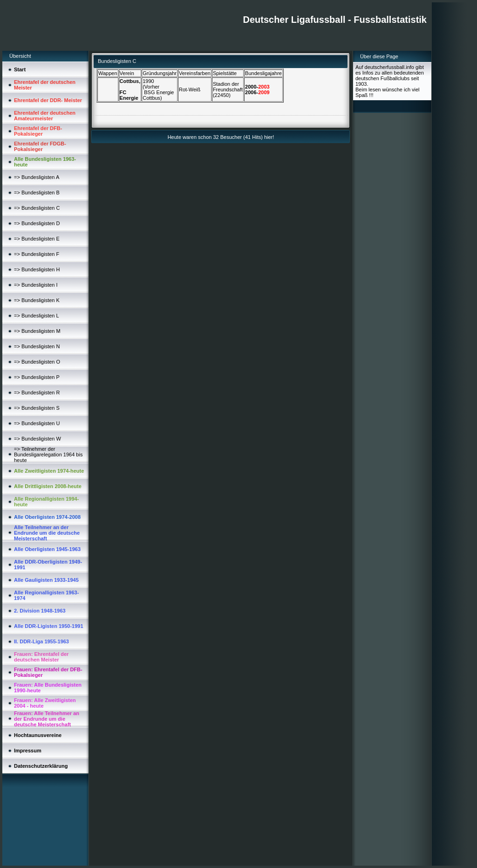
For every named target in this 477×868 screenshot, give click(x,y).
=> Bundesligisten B (37, 193)
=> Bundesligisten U (37, 423)
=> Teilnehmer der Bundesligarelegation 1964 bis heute (48, 455)
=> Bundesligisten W (37, 439)
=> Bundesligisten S (37, 408)
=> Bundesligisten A (37, 177)
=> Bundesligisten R (37, 393)
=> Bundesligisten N (37, 346)
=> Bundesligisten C (37, 208)
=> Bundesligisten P (37, 377)
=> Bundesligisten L (37, 316)
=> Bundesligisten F (37, 254)
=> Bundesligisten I (36, 285)
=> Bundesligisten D (37, 223)
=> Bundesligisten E (37, 239)
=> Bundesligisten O (37, 362)
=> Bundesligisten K (37, 300)
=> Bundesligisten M (37, 331)
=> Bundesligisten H (37, 269)
